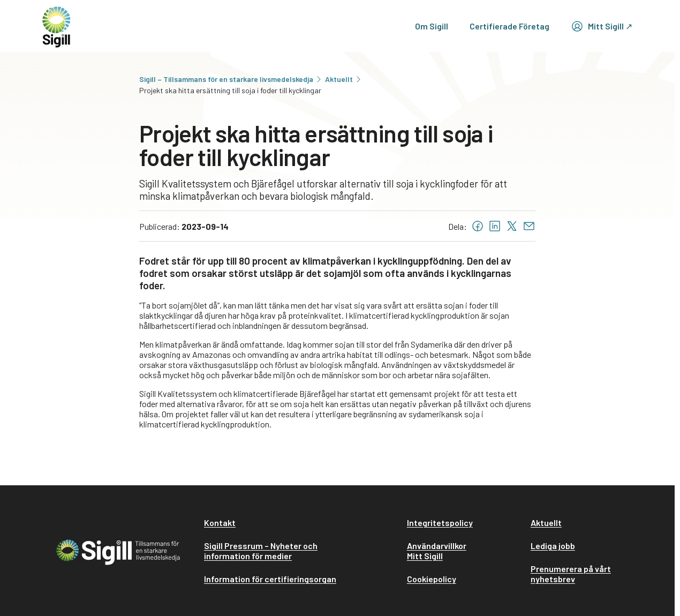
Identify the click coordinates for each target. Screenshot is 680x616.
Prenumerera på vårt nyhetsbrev (571, 574)
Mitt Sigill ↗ (602, 26)
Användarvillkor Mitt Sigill (437, 551)
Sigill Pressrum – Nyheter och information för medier (261, 551)
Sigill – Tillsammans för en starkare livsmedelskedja (231, 79)
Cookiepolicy (432, 579)
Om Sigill (432, 26)
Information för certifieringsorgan (270, 579)
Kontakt (220, 523)
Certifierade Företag (509, 26)
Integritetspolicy (440, 523)
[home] (56, 26)
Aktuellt (344, 79)
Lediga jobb (553, 546)
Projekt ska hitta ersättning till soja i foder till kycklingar (230, 90)
